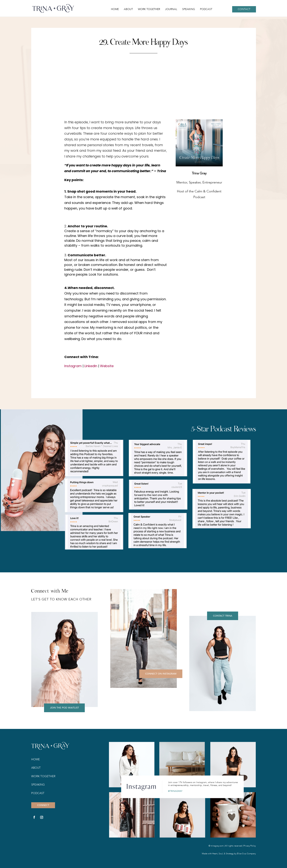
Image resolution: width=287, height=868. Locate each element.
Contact (244, 9)
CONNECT (43, 805)
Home (115, 9)
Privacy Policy (250, 846)
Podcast (206, 9)
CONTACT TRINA (223, 616)
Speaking (189, 9)
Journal (171, 9)
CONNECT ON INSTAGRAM (161, 674)
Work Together (149, 9)
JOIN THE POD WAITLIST (64, 708)
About (128, 9)
